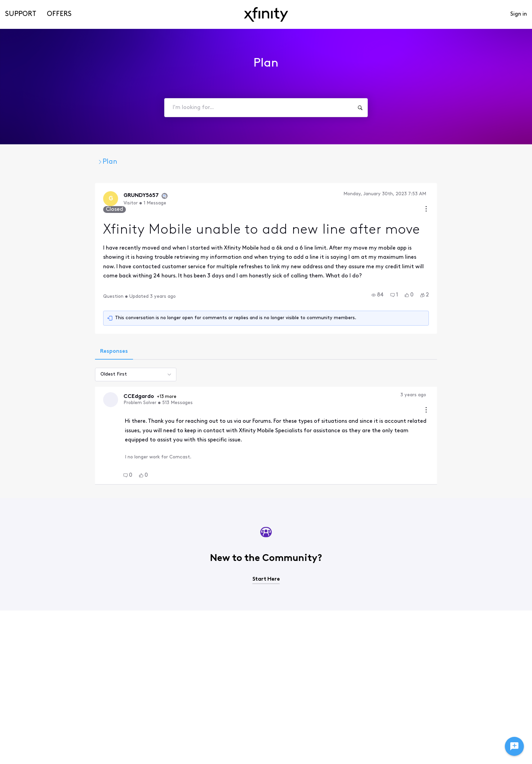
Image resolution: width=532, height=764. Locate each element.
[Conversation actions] (500, 195)
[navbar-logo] (266, 14)
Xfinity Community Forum (63, 162)
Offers (59, 14)
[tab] (40, 337)
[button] (451, 280)
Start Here (266, 549)
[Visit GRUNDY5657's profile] (38, 199)
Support (21, 14)
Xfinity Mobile (137, 162)
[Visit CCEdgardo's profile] (38, 385)
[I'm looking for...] (360, 108)
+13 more (94, 383)
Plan (176, 162)
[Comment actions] (500, 381)
